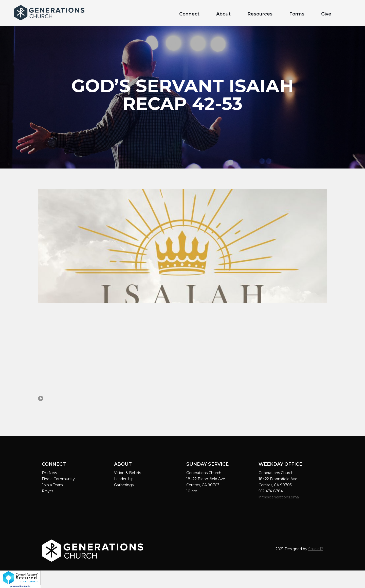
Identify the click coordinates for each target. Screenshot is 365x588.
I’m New (49, 473)
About (223, 14)
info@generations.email (280, 497)
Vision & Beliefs (127, 473)
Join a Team (52, 485)
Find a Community (58, 479)
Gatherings (124, 485)
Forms (297, 14)
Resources (260, 14)
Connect (189, 14)
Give (326, 14)
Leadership (124, 479)
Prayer (48, 491)
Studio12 (316, 549)
